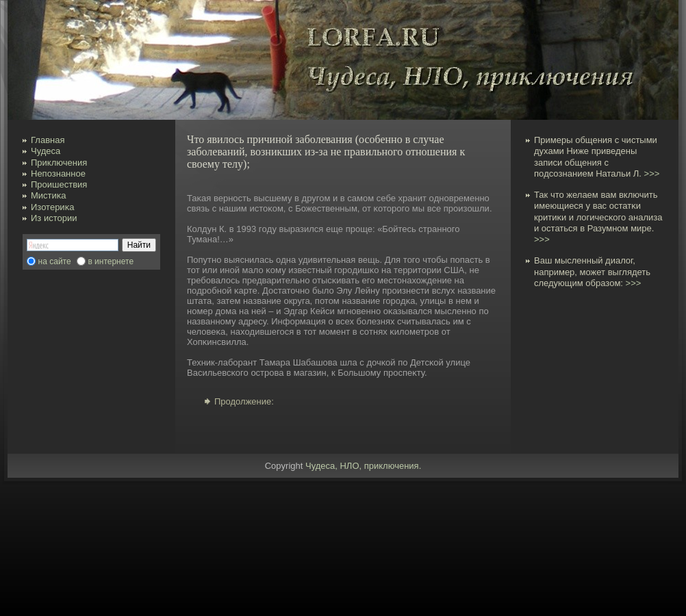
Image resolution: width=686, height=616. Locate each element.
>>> (652, 174)
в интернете (111, 261)
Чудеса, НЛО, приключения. (363, 466)
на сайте (55, 261)
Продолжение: (244, 401)
